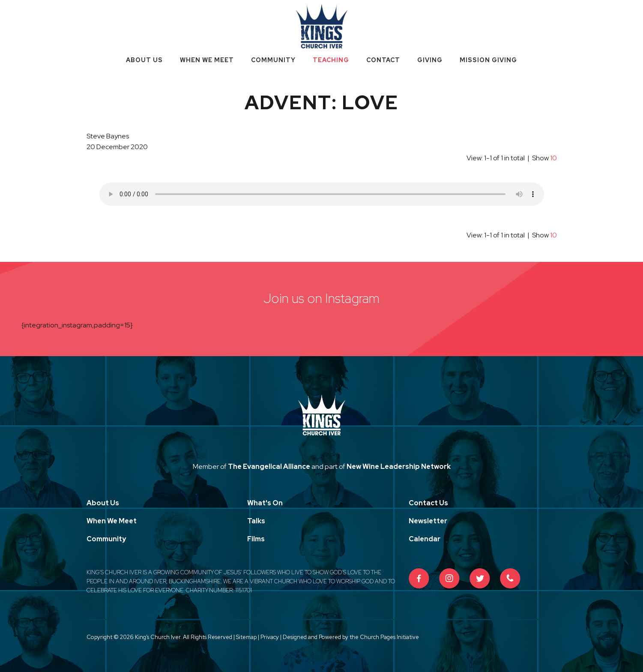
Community (273, 60)
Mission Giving (488, 60)
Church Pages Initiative (389, 637)
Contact (383, 60)
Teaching (331, 60)
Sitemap (246, 637)
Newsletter (428, 521)
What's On (265, 503)
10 (553, 158)
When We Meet (207, 60)
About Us (144, 60)
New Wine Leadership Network (399, 466)
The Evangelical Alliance (269, 466)
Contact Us (428, 503)
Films (256, 539)
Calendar (425, 539)
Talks (256, 521)
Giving (430, 60)
